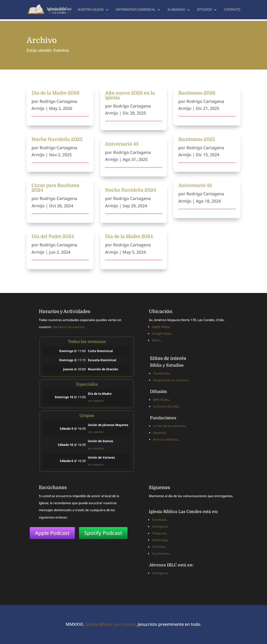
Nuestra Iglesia (91, 10)
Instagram (160, 526)
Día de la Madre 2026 (56, 93)
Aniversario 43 (122, 144)
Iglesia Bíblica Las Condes (110, 624)
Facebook (159, 520)
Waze (156, 340)
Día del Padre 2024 (53, 236)
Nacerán (159, 433)
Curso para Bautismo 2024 (55, 188)
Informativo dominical (136, 10)
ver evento (96, 401)
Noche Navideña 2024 (131, 190)
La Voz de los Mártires (169, 426)
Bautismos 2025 (197, 139)
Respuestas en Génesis (171, 380)
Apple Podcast (52, 533)
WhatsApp (160, 540)
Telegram (159, 533)
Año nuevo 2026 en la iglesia (130, 95)
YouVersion (161, 373)
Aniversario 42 (195, 185)
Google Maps (162, 333)
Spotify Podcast (103, 533)
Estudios (205, 10)
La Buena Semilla (166, 406)
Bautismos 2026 (197, 93)
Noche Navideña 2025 (57, 139)
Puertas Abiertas (166, 439)
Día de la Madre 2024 (129, 236)
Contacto (232, 10)
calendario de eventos (68, 327)
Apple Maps (161, 327)
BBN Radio (161, 400)
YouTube (158, 547)
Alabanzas (176, 10)
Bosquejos (57, 10)
